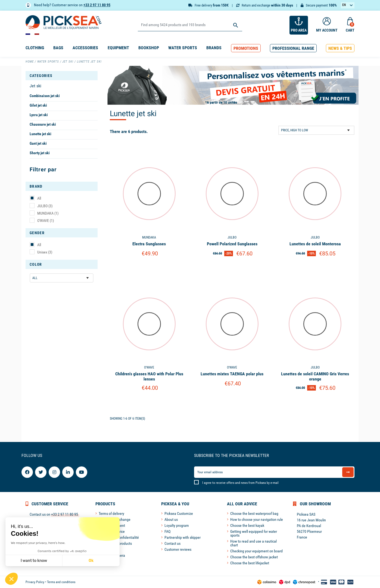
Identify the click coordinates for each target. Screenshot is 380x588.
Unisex (45, 252)
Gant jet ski (38, 143)
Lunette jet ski (41, 134)
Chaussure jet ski (43, 124)
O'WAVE (46, 221)
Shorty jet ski (40, 153)
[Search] (190, 25)
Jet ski (35, 86)
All (39, 198)
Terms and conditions (61, 582)
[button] (246, 48)
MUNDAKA (48, 213)
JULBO (45, 206)
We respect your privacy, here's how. (38, 543)
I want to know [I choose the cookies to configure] (34, 561)
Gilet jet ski (38, 105)
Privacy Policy (35, 582)
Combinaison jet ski (45, 96)
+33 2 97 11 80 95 (97, 5)
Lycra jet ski (39, 115)
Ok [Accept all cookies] (91, 561)
